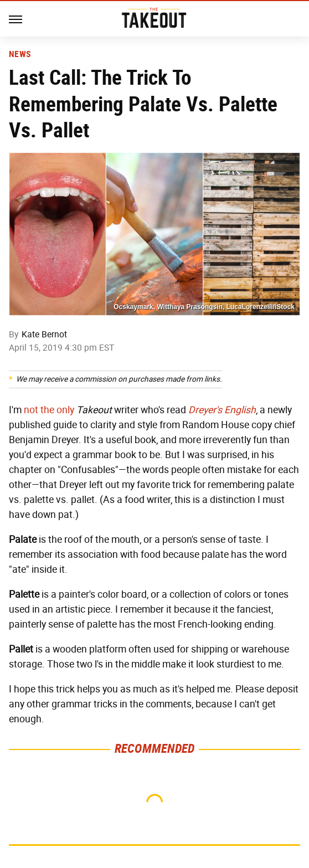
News (20, 54)
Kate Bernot (44, 334)
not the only (49, 410)
